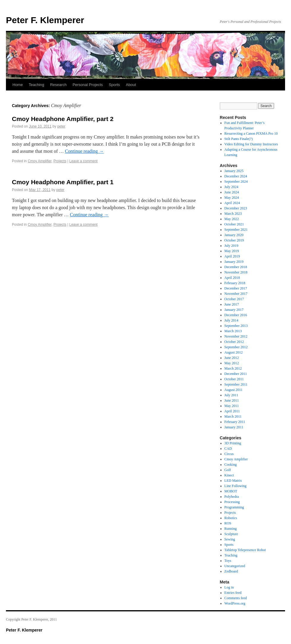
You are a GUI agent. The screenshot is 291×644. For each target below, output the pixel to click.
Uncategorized (235, 566)
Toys (228, 561)
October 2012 (234, 342)
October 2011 (234, 379)
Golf (228, 470)
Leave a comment (83, 161)
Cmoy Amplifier (39, 161)
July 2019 (231, 246)
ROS (228, 523)
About (131, 85)
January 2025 (234, 171)
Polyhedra (232, 497)
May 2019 (232, 251)
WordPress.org (235, 603)
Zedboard (231, 571)
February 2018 (235, 283)
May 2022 (232, 219)
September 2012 (236, 347)
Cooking (231, 465)
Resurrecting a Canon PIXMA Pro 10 (251, 133)
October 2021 (234, 224)
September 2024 (236, 182)
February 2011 (235, 422)
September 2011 (236, 384)
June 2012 (232, 358)
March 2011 (233, 416)
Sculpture (231, 534)
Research (58, 85)
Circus (229, 454)
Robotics (231, 518)
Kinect (229, 475)
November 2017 (236, 294)
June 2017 (232, 304)
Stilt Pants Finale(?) (239, 139)
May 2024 (232, 198)
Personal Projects (88, 85)
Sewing (230, 539)
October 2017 (234, 299)
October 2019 (234, 240)
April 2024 (232, 203)
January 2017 (234, 310)
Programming (234, 507)
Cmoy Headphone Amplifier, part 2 (63, 119)
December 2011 (236, 374)
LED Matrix (233, 481)
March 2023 (233, 214)
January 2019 (234, 262)
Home (18, 85)
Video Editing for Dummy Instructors (251, 144)
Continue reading (84, 151)
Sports (114, 85)
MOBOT (231, 491)
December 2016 (236, 315)
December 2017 (236, 288)
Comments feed (236, 598)
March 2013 (233, 331)
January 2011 (234, 427)
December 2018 (236, 267)
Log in (229, 587)
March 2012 (233, 368)
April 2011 (232, 411)
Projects (60, 161)
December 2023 (236, 208)
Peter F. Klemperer (45, 20)
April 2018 (232, 278)
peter (61, 126)
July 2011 (231, 395)
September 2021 (236, 230)
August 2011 (234, 390)
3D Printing (233, 443)
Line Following (235, 486)
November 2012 (236, 336)
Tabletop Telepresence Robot (245, 550)
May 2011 (232, 406)
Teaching (37, 85)
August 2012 (234, 352)
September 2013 (236, 326)
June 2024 (232, 192)
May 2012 (232, 363)
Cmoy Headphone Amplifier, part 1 (63, 182)
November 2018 (236, 272)
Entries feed (233, 593)
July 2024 (231, 187)
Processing (232, 502)
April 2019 (232, 256)
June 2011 (232, 400)
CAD (228, 449)
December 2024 (236, 176)
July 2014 (231, 320)
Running (231, 529)
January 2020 (234, 235)
